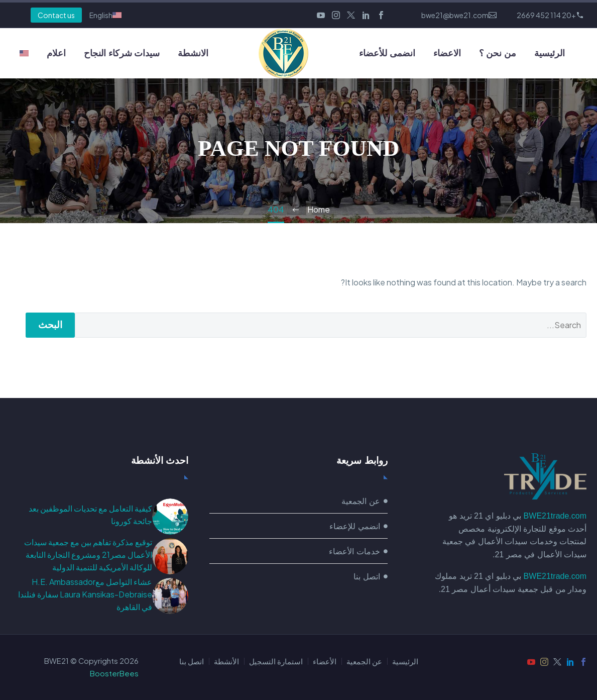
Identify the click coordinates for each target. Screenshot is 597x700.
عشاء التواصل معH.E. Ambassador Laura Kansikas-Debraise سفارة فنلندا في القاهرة (85, 594)
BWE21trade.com (555, 516)
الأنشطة (226, 662)
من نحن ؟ (498, 53)
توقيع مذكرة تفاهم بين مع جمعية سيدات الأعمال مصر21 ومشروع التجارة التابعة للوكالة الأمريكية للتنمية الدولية (88, 555)
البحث (50, 325)
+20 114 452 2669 (546, 15)
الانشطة (193, 53)
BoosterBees (114, 673)
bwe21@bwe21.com (455, 15)
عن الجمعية (364, 662)
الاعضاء (447, 53)
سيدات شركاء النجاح (122, 53)
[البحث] (331, 325)
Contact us (56, 15)
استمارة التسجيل (276, 662)
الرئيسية (550, 53)
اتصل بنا (192, 662)
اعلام (56, 53)
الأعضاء (325, 662)
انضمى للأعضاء (387, 53)
